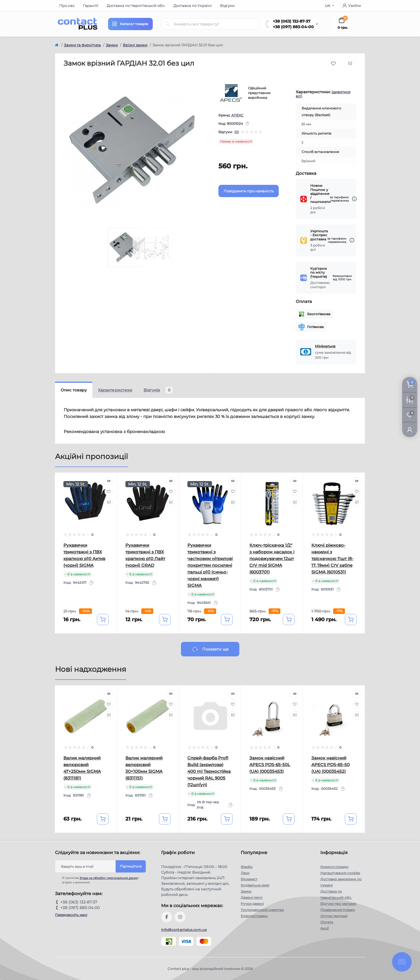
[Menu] (130, 24)
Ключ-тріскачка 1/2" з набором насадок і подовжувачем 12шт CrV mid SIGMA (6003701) (272, 559)
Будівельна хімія (255, 885)
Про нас (67, 6)
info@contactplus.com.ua (184, 930)
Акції (324, 928)
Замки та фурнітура (82, 45)
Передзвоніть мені (71, 915)
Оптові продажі (334, 916)
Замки (112, 45)
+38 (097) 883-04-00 (293, 27)
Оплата (327, 922)
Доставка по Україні (193, 6)
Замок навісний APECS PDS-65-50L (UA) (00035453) (270, 765)
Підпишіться (131, 866)
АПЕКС (237, 115)
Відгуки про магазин (338, 904)
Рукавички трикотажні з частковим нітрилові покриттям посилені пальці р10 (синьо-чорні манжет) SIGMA (210, 565)
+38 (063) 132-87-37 (292, 21)
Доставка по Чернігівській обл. (136, 6)
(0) (237, 132)
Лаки (245, 873)
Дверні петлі (252, 897)
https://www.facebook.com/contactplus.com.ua (167, 917)
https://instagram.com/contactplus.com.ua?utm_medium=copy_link (180, 917)
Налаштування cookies (340, 873)
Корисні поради (334, 867)
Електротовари (254, 916)
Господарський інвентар (262, 910)
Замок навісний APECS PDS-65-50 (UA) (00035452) (330, 765)
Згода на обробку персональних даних (109, 878)
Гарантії (91, 6)
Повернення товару (338, 910)
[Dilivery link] (354, 199)
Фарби (247, 867)
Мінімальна (325, 346)
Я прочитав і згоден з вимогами (101, 880)
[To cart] (103, 620)
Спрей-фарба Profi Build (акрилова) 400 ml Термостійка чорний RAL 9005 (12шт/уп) (209, 771)
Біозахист (249, 879)
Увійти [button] (352, 6)
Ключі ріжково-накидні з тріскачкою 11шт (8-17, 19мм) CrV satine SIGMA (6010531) (332, 559)
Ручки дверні (252, 904)
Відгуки (227, 6)
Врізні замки (135, 45)
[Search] (167, 24)
